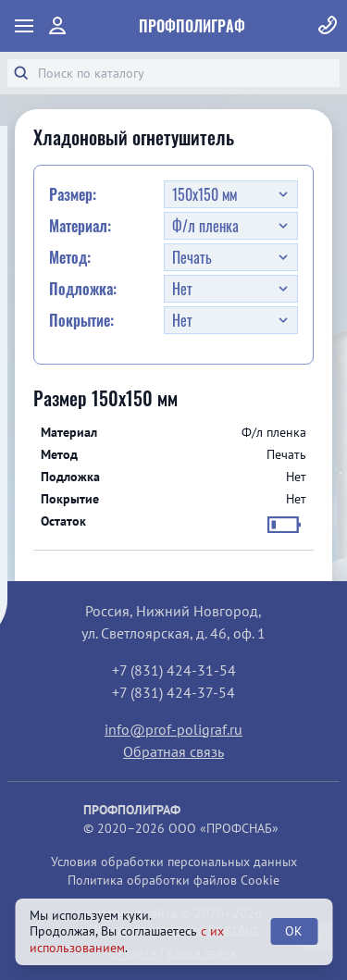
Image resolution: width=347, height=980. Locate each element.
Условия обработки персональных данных (174, 862)
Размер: (73, 194)
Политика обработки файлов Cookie (173, 880)
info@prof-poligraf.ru (173, 729)
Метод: (70, 257)
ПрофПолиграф (192, 26)
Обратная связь (173, 751)
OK (294, 931)
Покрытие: (81, 320)
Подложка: (83, 289)
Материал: (80, 226)
